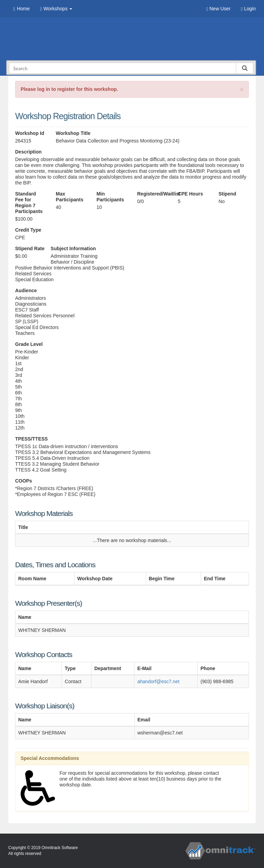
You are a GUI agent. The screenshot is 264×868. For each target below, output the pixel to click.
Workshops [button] (56, 9)
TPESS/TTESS (31, 439)
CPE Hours (190, 194)
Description (28, 152)
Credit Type (28, 230)
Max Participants (69, 197)
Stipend (227, 194)
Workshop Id (30, 133)
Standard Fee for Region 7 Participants (29, 203)
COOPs (24, 481)
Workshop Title (73, 133)
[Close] (242, 89)
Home (21, 9)
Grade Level (29, 344)
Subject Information (73, 248)
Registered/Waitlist (152, 194)
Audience (26, 290)
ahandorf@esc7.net (158, 681)
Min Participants (110, 197)
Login (248, 9)
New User (218, 9)
